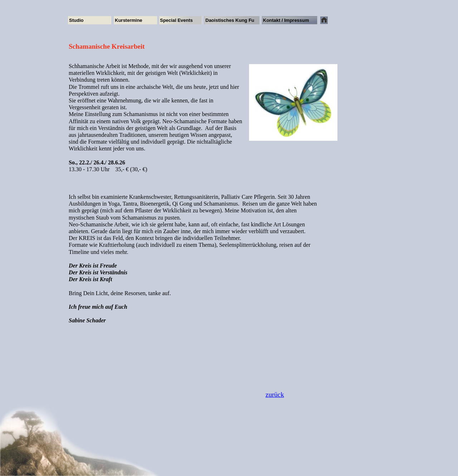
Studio (76, 20)
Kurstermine (129, 20)
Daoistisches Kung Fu (230, 20)
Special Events (176, 20)
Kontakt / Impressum (286, 20)
